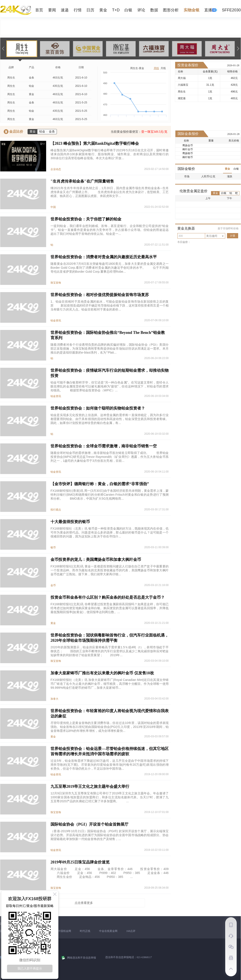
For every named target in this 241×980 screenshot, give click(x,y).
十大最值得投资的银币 (70, 522)
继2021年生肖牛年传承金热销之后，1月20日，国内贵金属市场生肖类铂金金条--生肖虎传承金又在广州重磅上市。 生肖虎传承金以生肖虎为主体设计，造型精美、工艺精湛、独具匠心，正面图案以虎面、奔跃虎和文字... (110, 192)
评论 (141, 10)
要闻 (52, 10)
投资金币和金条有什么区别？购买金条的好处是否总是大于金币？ (108, 597)
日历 (90, 10)
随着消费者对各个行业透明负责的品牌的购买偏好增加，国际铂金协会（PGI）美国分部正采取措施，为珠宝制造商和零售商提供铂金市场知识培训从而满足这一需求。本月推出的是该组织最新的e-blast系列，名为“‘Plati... (110, 349)
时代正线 (85, 931)
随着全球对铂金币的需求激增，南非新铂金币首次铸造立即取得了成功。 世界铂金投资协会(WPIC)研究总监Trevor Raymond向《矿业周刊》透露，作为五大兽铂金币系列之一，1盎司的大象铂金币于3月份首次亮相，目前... (110, 457)
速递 (65, 10)
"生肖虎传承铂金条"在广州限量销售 (82, 181)
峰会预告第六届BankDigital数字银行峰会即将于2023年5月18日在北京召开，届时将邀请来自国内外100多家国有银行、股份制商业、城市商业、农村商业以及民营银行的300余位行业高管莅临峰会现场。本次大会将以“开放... (110, 154)
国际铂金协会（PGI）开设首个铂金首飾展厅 (89, 824)
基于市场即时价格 (228, 228)
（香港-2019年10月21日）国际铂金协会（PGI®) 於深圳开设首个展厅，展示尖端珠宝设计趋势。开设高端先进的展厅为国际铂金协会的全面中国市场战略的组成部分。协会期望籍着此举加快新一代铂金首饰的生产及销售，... (110, 835)
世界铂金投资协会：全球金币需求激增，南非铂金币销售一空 (104, 446)
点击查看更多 (84, 903)
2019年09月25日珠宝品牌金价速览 (80, 862)
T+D (116, 10)
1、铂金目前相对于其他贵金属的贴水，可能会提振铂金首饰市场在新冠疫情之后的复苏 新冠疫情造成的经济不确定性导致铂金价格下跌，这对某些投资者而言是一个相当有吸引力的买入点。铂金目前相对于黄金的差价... (110, 305)
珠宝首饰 (56, 283)
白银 (128, 10)
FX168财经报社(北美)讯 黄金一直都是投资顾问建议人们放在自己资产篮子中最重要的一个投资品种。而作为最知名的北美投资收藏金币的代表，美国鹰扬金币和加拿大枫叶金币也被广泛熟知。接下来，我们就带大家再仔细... (110, 570)
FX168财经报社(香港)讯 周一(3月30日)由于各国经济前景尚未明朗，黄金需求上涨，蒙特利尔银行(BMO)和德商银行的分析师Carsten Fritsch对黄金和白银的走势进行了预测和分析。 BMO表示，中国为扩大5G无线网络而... (110, 495)
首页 (39, 10)
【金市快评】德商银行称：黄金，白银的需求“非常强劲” (100, 484)
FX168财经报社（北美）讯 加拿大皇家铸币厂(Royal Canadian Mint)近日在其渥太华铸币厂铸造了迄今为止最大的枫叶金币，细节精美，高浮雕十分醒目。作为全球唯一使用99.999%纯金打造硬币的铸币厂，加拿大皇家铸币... (110, 684)
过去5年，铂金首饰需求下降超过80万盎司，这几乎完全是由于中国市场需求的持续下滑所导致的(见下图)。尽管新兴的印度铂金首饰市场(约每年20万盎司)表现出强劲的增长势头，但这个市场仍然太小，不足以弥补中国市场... (110, 765)
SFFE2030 (231, 10)
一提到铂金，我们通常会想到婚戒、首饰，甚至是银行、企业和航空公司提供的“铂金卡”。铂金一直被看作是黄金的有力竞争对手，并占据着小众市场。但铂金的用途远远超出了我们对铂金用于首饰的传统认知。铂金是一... (110, 230)
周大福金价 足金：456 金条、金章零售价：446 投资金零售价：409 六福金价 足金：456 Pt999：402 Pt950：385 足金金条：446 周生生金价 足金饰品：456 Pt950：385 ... (110, 873)
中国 (53, 207)
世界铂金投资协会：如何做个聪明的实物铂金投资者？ (98, 408)
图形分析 (171, 10)
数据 (154, 10)
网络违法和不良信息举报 (82, 958)
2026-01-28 (233, 65)
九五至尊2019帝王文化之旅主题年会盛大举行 (90, 786)
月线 (163, 68)
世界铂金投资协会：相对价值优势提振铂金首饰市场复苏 (100, 295)
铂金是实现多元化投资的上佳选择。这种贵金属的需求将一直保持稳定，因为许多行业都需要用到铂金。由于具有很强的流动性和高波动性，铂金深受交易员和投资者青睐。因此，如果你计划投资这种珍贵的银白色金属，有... (110, 419)
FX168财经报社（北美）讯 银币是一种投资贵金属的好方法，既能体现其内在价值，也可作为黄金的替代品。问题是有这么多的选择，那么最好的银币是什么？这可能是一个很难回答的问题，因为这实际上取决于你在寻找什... (110, 532)
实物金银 (192, 10)
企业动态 (56, 169)
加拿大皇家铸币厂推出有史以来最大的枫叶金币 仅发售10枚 (102, 673)
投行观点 (56, 510)
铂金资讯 (56, 321)
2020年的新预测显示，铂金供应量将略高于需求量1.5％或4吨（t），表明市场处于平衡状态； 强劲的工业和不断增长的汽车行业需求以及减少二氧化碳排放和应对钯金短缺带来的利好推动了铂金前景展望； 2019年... (110, 651)
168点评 (131, 931)
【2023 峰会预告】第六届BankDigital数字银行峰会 (95, 143)
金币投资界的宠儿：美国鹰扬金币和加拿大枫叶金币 (96, 560)
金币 (53, 585)
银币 (53, 548)
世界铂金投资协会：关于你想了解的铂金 (86, 219)
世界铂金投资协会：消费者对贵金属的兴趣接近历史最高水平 (104, 257)
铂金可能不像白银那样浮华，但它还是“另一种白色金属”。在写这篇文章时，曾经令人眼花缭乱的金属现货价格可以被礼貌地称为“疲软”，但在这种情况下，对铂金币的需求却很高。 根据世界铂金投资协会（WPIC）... (110, 386)
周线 (156, 68)
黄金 (103, 10)
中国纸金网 (65, 931)
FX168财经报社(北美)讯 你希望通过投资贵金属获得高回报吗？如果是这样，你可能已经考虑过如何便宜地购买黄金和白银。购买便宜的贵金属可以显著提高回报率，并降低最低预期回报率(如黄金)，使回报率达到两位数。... (110, 608)
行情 (78, 10)
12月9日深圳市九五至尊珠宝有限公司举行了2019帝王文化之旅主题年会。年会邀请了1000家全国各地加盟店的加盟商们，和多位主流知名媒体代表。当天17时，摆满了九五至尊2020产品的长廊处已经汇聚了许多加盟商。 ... (110, 797)
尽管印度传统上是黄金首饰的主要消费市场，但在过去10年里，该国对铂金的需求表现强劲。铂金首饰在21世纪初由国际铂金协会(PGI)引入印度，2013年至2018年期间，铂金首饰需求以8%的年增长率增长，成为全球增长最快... (110, 727)
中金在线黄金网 (108, 931)
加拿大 (54, 699)
